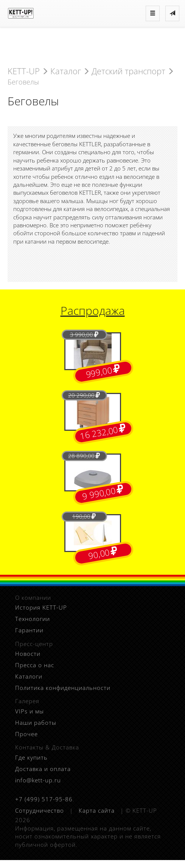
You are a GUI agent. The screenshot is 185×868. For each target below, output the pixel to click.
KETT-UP (24, 71)
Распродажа (93, 310)
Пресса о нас (35, 665)
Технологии (33, 619)
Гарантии (29, 630)
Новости (28, 654)
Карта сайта (97, 810)
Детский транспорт (128, 71)
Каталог (66, 71)
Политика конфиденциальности (63, 688)
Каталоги (29, 676)
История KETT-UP (41, 607)
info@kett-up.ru (38, 780)
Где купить (31, 757)
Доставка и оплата (43, 769)
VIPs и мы (30, 711)
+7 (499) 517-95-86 (44, 799)
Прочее (26, 734)
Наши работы (36, 723)
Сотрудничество (40, 810)
